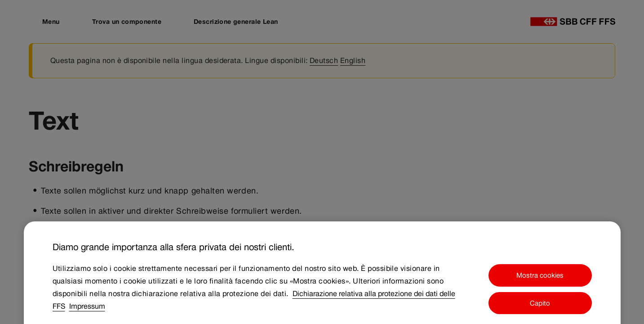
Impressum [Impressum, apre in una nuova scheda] (87, 312)
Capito (540, 309)
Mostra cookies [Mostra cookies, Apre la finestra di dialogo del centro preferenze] (540, 281)
